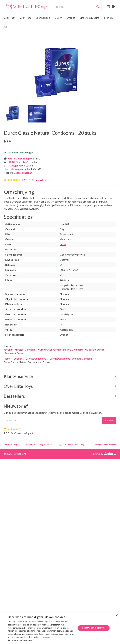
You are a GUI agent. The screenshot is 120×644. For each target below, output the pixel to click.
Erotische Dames (95, 350)
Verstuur (109, 420)
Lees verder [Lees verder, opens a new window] (45, 637)
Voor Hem (25, 24)
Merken (108, 24)
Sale (6, 33)
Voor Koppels (43, 24)
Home (7, 359)
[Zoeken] (97, 13)
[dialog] (60, 628)
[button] (41, 640)
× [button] (116, 616)
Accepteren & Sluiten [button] (94, 628)
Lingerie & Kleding (90, 24)
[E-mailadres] (53, 420)
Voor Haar (9, 24)
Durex (63, 244)
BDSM (59, 24)
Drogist (71, 24)
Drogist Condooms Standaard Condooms (61, 350)
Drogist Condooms (26, 350)
